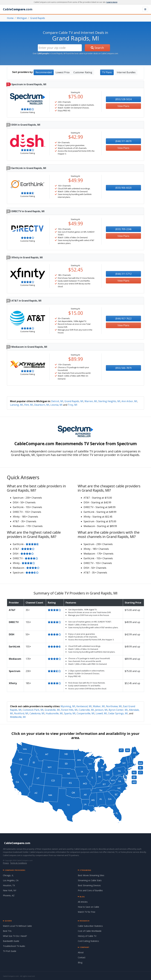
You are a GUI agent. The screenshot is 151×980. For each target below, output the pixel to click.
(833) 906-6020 (123, 188)
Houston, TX (9, 885)
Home (10, 18)
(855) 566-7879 (123, 368)
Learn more (112, 2)
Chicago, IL (8, 875)
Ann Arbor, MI (129, 401)
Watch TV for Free (87, 912)
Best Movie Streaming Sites (91, 875)
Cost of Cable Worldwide (90, 931)
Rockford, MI (21, 713)
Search (97, 48)
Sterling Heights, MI (109, 401)
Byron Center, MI (118, 710)
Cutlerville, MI (86, 710)
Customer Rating (83, 72)
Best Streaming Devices (89, 885)
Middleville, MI (18, 717)
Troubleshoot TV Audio (14, 946)
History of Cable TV (87, 936)
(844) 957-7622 (123, 319)
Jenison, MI (101, 710)
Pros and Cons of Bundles (90, 890)
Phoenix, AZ (9, 895)
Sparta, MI (70, 713)
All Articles (83, 902)
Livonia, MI (56, 405)
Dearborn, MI (42, 405)
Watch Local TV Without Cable (17, 926)
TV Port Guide (10, 951)
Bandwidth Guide (11, 941)
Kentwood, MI (84, 706)
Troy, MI (73, 405)
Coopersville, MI (86, 713)
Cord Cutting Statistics (88, 941)
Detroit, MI (57, 401)
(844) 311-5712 (123, 274)
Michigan (22, 18)
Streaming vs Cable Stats (90, 880)
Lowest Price (63, 72)
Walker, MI (99, 706)
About (81, 952)
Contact (82, 957)
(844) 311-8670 (123, 141)
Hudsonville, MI (54, 713)
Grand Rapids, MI (74, 401)
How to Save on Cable (88, 907)
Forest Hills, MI (69, 710)
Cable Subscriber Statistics (90, 926)
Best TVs (7, 931)
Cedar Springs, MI (118, 713)
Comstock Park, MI (33, 710)
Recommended (44, 72)
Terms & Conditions (19, 863)
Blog (80, 962)
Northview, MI (114, 706)
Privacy (6, 863)
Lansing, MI (17, 405)
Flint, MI (29, 405)
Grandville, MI (52, 710)
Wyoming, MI (68, 706)
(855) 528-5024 (123, 99)
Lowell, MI (101, 713)
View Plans (123, 106)
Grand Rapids (38, 18)
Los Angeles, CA (11, 880)
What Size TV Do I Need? (15, 936)
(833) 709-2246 (123, 229)
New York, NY (10, 890)
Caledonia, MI (37, 713)
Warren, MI (91, 401)
